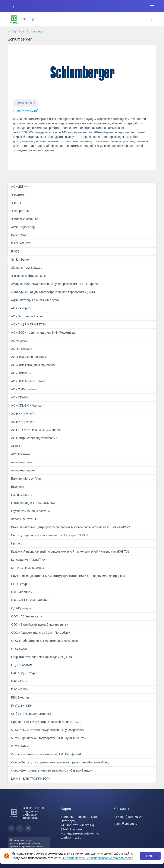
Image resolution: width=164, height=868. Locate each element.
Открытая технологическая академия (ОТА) (41, 657)
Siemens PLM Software (27, 268)
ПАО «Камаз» (21, 681)
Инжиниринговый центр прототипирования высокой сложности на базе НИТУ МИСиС (70, 527)
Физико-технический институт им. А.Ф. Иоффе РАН (47, 754)
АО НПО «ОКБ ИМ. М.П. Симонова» (36, 430)
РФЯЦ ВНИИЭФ (22, 706)
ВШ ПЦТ (29, 19)
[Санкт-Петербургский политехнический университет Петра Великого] (14, 19)
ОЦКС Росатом (22, 665)
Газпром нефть (22, 495)
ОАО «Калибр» (22, 592)
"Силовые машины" (25, 219)
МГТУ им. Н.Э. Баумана (28, 568)
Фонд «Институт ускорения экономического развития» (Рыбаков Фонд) (60, 762)
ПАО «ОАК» (19, 689)
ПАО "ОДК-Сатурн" (24, 673)
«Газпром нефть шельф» (29, 276)
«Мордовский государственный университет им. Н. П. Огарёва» (55, 284)
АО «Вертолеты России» (28, 316)
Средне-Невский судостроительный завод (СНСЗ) (46, 722)
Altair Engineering (23, 227)
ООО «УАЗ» (19, 649)
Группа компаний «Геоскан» (30, 511)
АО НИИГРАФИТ (23, 414)
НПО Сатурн (20, 584)
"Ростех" (17, 203)
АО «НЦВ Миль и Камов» (29, 381)
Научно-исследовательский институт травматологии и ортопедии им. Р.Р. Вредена (68, 576)
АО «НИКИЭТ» (21, 373)
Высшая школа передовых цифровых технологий (33, 813)
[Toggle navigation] (152, 7)
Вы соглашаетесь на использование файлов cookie (98, 858)
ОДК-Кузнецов (21, 608)
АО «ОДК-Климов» (24, 389)
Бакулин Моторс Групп (27, 478)
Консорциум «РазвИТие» (28, 560)
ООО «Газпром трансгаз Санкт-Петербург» (41, 633)
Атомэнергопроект (24, 470)
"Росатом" (18, 195)
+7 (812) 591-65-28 (129, 817)
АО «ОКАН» (19, 397)
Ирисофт (17, 543)
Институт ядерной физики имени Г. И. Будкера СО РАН (49, 535)
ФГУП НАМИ (20, 746)
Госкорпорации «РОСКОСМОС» (33, 503)
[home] (8, 32)
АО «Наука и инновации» (29, 357)
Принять (150, 856)
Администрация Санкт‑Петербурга (35, 300)
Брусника (18, 487)
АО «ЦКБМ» (20, 187)
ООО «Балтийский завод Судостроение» (40, 624)
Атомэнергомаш (22, 462)
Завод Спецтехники (25, 519)
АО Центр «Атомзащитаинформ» (34, 438)
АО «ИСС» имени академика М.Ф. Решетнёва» (44, 333)
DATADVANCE (21, 243)
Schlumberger (20, 260)
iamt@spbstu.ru (127, 824)
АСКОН (16, 446)
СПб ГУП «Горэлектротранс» (31, 714)
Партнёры (18, 32)
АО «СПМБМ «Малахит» (28, 406)
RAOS (15, 251)
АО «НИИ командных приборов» (34, 365)
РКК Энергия (20, 697)
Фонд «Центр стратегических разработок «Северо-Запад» (51, 770)
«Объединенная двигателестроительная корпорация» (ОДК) (53, 292)
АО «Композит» (22, 349)
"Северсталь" (20, 211)
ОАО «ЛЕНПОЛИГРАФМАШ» (31, 600)
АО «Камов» (20, 341)
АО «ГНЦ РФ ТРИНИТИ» (28, 324)
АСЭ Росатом (20, 454)
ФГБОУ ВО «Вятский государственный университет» (48, 730)
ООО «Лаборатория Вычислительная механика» (45, 641)
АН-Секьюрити (21, 308)
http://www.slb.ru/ (26, 111)
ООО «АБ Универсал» (26, 616)
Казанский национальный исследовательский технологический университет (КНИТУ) (70, 551)
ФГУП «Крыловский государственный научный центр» (49, 738)
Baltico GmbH (20, 235)
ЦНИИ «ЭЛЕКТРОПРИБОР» (31, 779)
